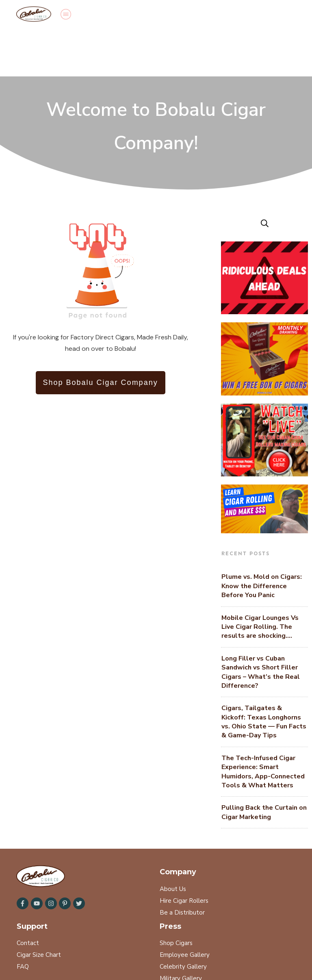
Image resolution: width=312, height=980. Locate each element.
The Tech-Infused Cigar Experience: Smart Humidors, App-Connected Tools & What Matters (263, 724)
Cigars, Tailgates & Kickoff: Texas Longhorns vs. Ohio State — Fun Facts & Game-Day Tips (264, 674)
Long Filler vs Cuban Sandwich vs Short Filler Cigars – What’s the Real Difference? (261, 624)
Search (26, 947)
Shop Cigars (176, 895)
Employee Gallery (185, 907)
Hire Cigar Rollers (184, 853)
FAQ (23, 919)
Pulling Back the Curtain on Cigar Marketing (264, 764)
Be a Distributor (182, 865)
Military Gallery (181, 930)
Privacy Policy (61, 947)
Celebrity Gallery (183, 919)
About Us (173, 841)
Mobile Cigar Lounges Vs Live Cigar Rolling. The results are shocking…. (260, 579)
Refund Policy (105, 947)
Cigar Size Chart (39, 907)
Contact (28, 895)
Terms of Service (154, 947)
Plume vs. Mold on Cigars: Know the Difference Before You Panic (262, 538)
